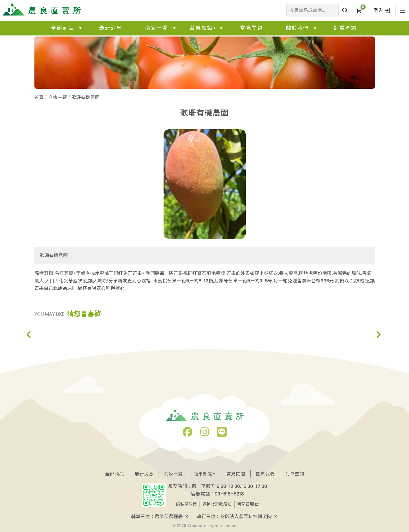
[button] (359, 10)
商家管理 (248, 504)
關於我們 (297, 28)
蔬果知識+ (203, 28)
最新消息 (111, 28)
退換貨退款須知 (217, 504)
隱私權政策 (187, 504)
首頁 (39, 97)
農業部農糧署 (172, 516)
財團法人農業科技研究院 (249, 516)
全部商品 (63, 28)
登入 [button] (382, 10)
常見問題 (251, 28)
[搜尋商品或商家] (345, 10)
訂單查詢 (345, 28)
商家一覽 (157, 28)
